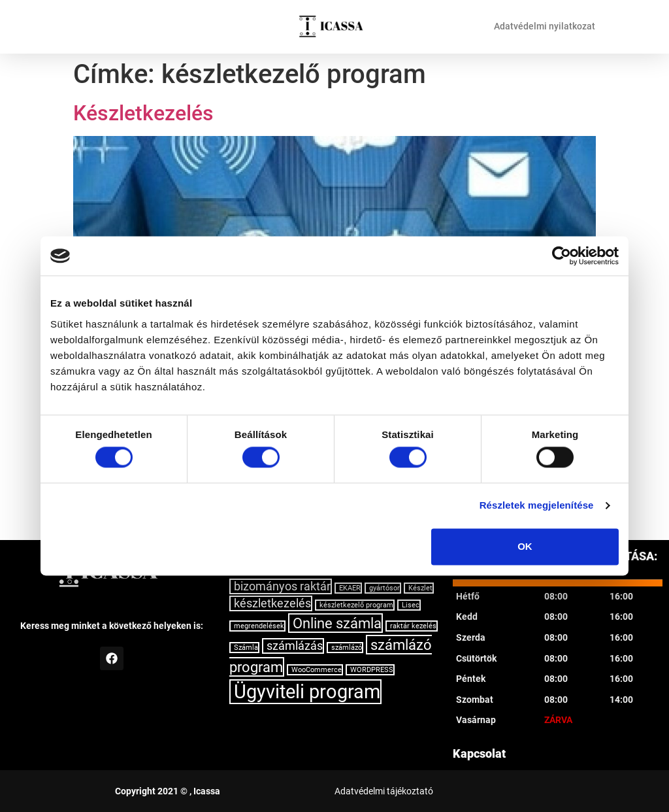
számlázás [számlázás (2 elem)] (295, 646)
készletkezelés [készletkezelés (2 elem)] (272, 603)
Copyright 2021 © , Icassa (168, 791)
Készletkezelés (143, 113)
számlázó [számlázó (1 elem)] (347, 648)
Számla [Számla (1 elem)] (246, 648)
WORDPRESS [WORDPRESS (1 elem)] (372, 670)
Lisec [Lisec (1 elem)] (411, 605)
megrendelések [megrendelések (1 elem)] (259, 626)
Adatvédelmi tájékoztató (384, 791)
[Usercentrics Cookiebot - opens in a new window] (562, 256)
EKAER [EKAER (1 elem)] (350, 588)
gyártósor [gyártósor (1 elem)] (384, 588)
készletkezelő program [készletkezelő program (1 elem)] (356, 605)
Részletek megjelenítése (537, 506)
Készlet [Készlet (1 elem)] (420, 588)
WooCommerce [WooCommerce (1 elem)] (317, 670)
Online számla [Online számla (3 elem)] (337, 623)
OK (525, 546)
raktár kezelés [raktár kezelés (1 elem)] (413, 626)
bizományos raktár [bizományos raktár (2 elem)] (282, 586)
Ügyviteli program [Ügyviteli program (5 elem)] (307, 692)
